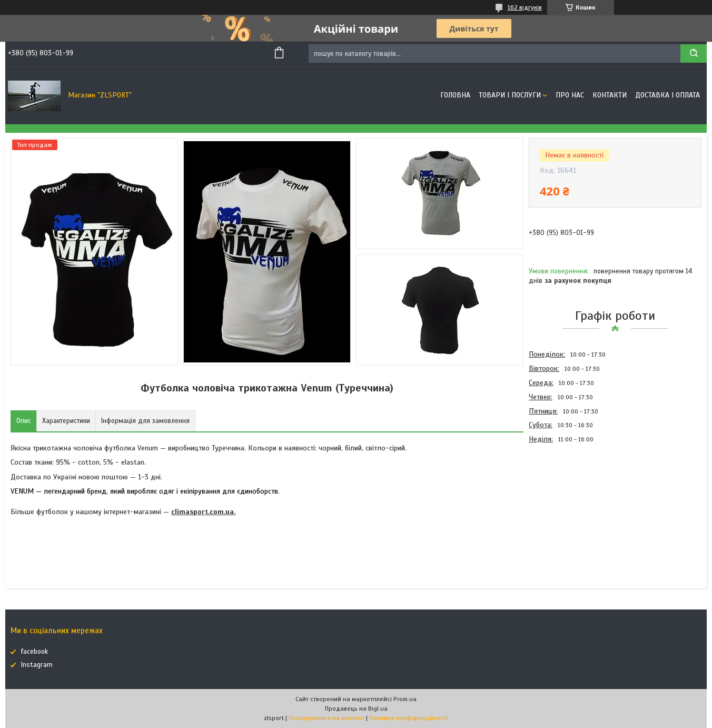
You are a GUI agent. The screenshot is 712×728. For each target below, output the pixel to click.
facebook (34, 652)
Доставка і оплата (667, 95)
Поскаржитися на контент (327, 718)
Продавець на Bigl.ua (356, 709)
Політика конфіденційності (409, 718)
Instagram (37, 665)
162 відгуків (525, 7)
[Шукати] (694, 53)
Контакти (610, 95)
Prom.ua (405, 699)
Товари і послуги (510, 95)
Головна (455, 95)
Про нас (570, 95)
